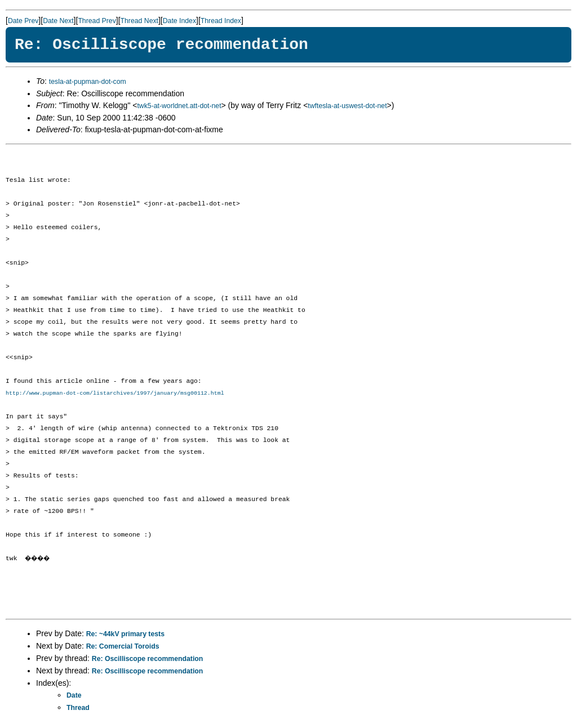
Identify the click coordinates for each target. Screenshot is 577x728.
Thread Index (221, 21)
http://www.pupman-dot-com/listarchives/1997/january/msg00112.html (115, 394)
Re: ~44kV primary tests (125, 635)
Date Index (179, 21)
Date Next (58, 21)
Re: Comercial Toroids (123, 647)
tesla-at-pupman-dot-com (88, 82)
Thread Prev (97, 21)
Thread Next (139, 21)
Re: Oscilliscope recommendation (147, 659)
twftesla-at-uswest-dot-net (347, 106)
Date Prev (23, 21)
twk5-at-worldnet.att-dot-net (179, 106)
